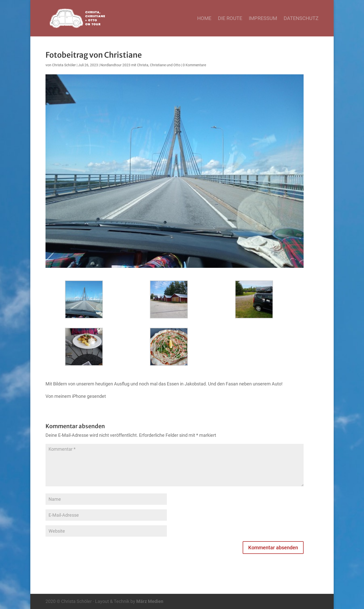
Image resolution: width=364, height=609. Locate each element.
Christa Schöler (64, 65)
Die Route (230, 19)
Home (204, 19)
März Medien (150, 601)
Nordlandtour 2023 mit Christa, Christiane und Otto (140, 65)
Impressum (263, 19)
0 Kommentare (194, 65)
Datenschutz (301, 19)
